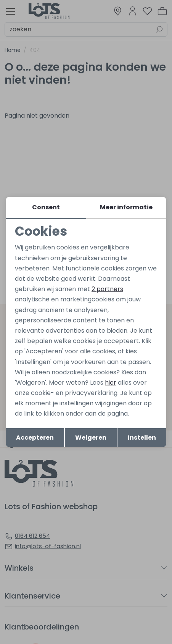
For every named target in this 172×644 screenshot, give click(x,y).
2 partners (107, 289)
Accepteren (35, 438)
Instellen (142, 438)
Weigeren (91, 438)
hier (111, 383)
